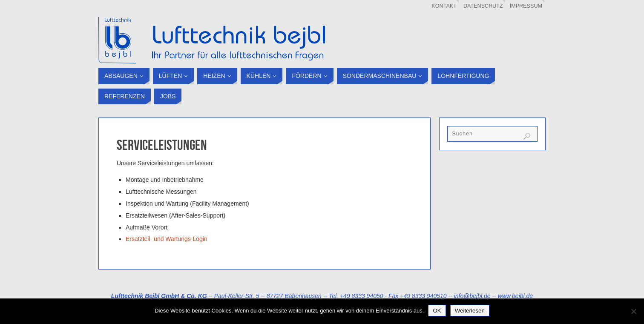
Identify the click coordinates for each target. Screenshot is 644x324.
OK (437, 311)
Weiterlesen (470, 311)
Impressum (526, 6)
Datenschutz (483, 6)
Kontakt (444, 6)
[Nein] (633, 311)
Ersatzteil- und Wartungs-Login (167, 239)
